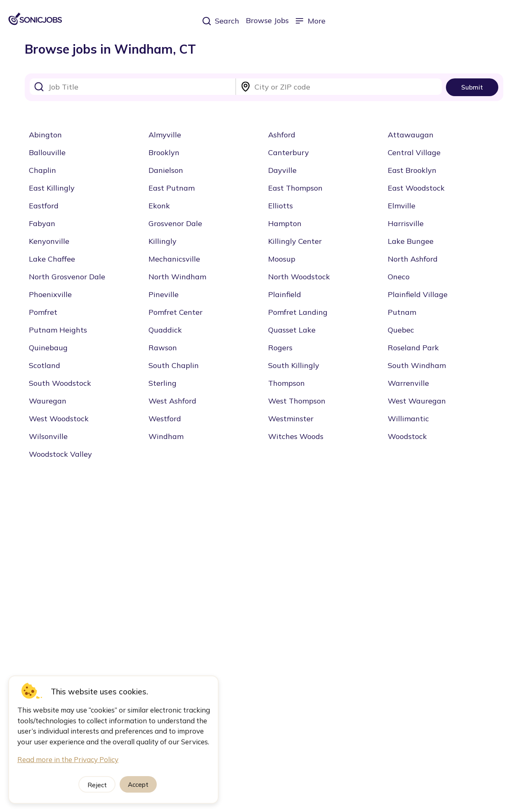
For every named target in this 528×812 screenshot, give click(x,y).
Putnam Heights (58, 330)
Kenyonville (49, 241)
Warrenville (408, 383)
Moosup (282, 259)
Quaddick (165, 330)
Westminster (291, 419)
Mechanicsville (174, 259)
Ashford (282, 135)
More (310, 21)
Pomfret (43, 312)
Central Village (414, 152)
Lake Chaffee (52, 259)
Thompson (286, 383)
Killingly (163, 241)
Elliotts (280, 206)
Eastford (44, 206)
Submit (472, 87)
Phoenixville (50, 294)
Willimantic (408, 419)
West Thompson (297, 401)
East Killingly (52, 188)
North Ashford (413, 259)
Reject (97, 785)
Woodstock (407, 436)
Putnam (402, 312)
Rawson (163, 348)
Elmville (402, 206)
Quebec (401, 330)
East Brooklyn (412, 170)
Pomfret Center (176, 312)
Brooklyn (164, 152)
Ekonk (159, 206)
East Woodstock (416, 188)
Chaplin (42, 170)
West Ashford (172, 401)
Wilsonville (48, 436)
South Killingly (294, 365)
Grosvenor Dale (175, 223)
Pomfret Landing (298, 312)
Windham (166, 436)
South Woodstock (60, 383)
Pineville (164, 294)
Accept (138, 785)
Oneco (399, 277)
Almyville (165, 135)
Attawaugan (411, 135)
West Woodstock (59, 419)
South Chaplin (174, 365)
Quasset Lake (292, 330)
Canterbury (289, 152)
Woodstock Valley (60, 454)
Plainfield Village (418, 294)
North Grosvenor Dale (67, 277)
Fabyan (42, 223)
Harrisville (406, 223)
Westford (165, 419)
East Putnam (172, 188)
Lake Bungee (411, 241)
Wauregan (48, 401)
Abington (45, 135)
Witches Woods (296, 436)
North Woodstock (299, 277)
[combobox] (133, 87)
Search (221, 21)
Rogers (280, 348)
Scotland (45, 365)
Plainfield (285, 294)
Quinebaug (48, 348)
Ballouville (47, 152)
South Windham (417, 365)
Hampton (285, 223)
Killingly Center (295, 241)
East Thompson (295, 188)
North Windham (177, 277)
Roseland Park (413, 348)
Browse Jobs (267, 20)
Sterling (163, 383)
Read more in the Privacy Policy (68, 759)
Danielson (166, 170)
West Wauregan (417, 401)
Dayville (282, 170)
